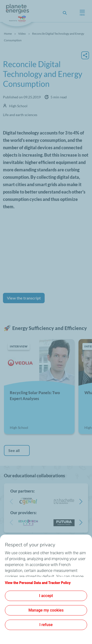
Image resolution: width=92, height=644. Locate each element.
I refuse (46, 625)
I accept (46, 596)
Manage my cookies (46, 610)
